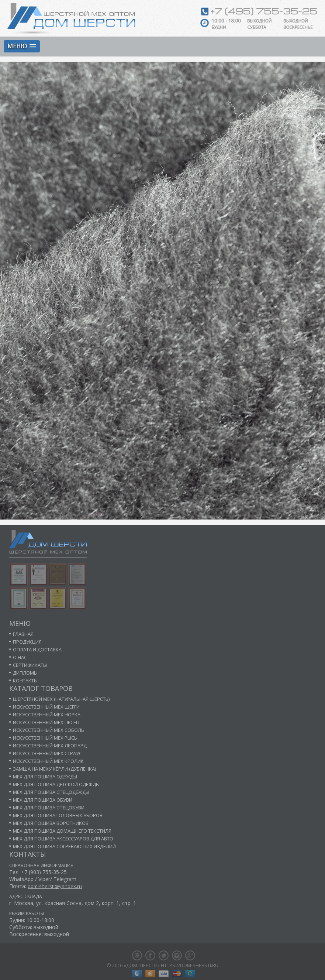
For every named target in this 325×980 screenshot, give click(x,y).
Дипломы (25, 673)
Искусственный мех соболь (49, 730)
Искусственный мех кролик (48, 761)
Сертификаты (30, 665)
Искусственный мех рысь (45, 738)
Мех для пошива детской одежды (56, 784)
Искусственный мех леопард (50, 746)
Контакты (25, 681)
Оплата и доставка (37, 650)
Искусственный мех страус (47, 753)
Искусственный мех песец (46, 722)
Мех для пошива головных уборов (58, 815)
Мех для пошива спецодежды (51, 792)
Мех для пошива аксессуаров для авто (63, 839)
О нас (20, 657)
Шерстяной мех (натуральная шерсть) (61, 699)
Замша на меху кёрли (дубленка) (54, 769)
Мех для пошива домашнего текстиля (62, 831)
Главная (23, 634)
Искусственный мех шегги (46, 707)
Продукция (27, 642)
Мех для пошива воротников (51, 823)
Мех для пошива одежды (45, 777)
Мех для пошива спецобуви (49, 808)
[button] (22, 46)
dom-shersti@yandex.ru (55, 886)
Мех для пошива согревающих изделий (64, 846)
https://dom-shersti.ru (190, 965)
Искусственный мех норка (47, 715)
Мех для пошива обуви (43, 800)
